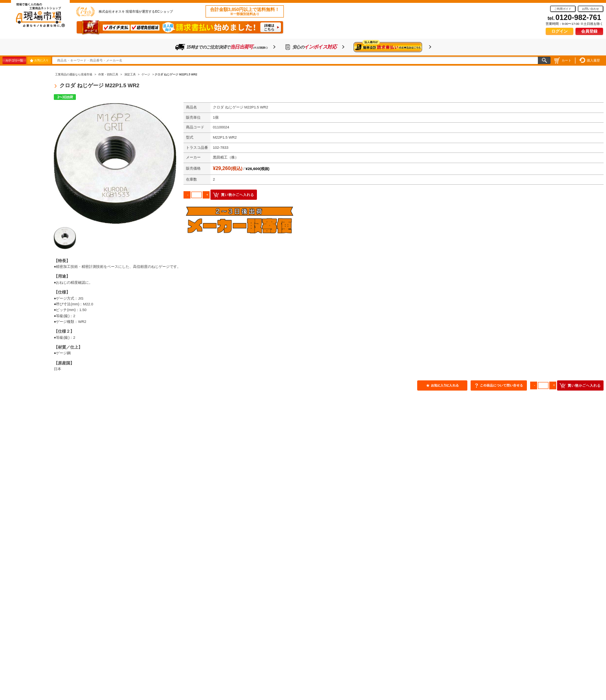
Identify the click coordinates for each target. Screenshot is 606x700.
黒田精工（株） (226, 157)
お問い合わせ (591, 9)
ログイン (560, 31)
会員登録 (589, 31)
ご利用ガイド (563, 9)
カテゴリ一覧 (14, 60)
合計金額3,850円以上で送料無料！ (245, 11)
